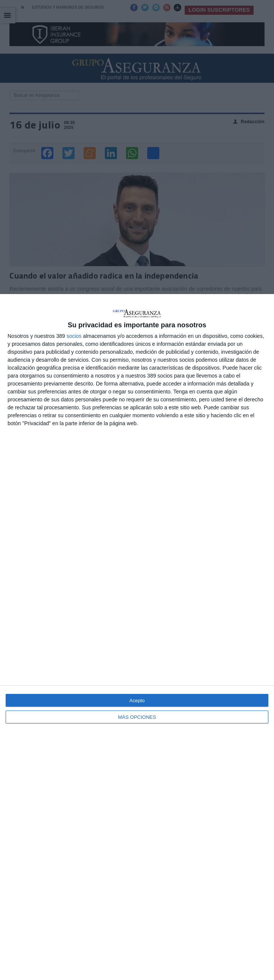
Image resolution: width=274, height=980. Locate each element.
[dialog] (137, 637)
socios (74, 336)
